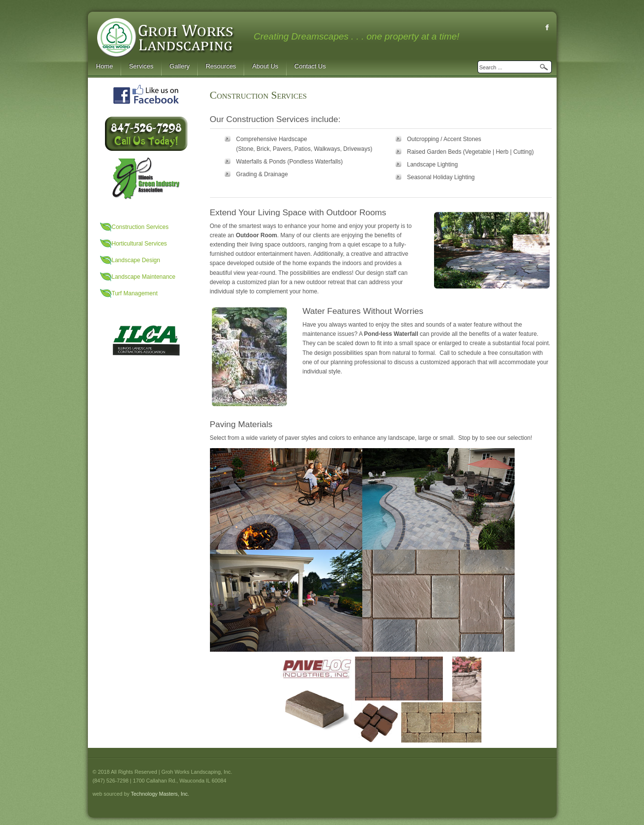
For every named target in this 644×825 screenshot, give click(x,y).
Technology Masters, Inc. (160, 794)
